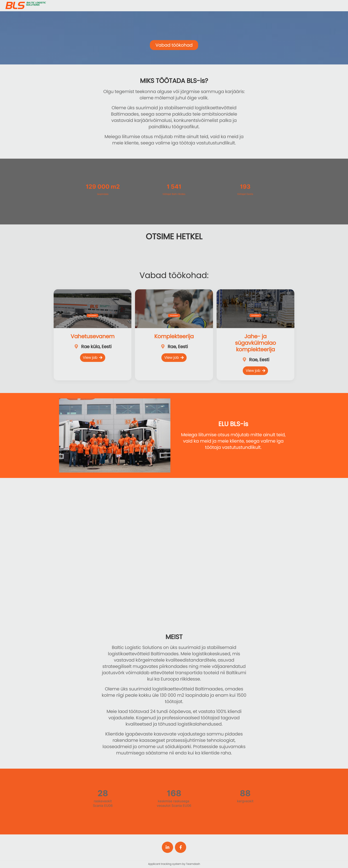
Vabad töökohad (174, 45)
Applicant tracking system (165, 864)
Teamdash (193, 864)
